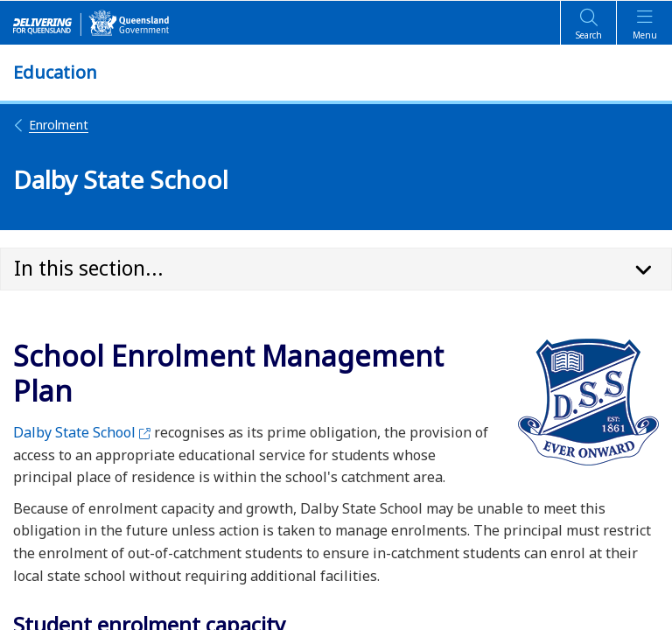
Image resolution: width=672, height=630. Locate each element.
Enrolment (51, 125)
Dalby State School (82, 432)
